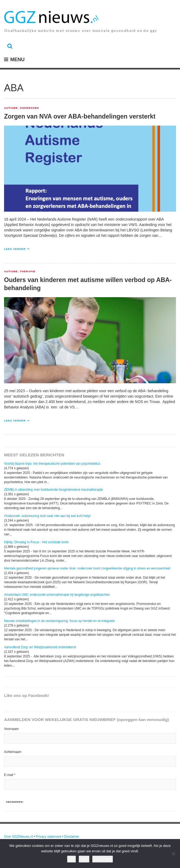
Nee (84, 859)
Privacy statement (49, 837)
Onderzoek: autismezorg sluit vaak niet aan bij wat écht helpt (47, 516)
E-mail (10, 775)
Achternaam (13, 752)
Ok (71, 859)
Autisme (11, 108)
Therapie (27, 271)
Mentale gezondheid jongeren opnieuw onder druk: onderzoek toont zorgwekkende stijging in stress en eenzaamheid (87, 568)
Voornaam (11, 729)
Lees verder (15, 249)
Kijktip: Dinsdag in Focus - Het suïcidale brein (36, 542)
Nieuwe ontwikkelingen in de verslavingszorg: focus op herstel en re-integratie (59, 621)
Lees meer (103, 859)
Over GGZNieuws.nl (18, 837)
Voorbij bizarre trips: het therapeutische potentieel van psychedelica (52, 464)
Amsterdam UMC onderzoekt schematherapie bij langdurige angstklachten (57, 595)
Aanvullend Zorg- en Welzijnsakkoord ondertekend (40, 647)
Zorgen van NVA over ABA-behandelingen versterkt (80, 116)
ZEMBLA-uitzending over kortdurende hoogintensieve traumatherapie (54, 490)
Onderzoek (29, 108)
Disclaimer (72, 837)
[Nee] (173, 854)
